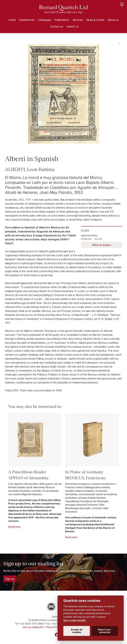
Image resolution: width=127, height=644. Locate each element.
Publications (62, 20)
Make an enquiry (102, 245)
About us (113, 20)
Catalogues (44, 20)
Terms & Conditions (56, 627)
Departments (27, 20)
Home (12, 20)
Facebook (57, 635)
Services (78, 20)
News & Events (95, 20)
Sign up (10, 579)
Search (71, 26)
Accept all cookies (77, 631)
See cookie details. (75, 620)
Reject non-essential (105, 631)
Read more (14, 527)
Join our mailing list (33, 627)
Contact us (57, 26)
